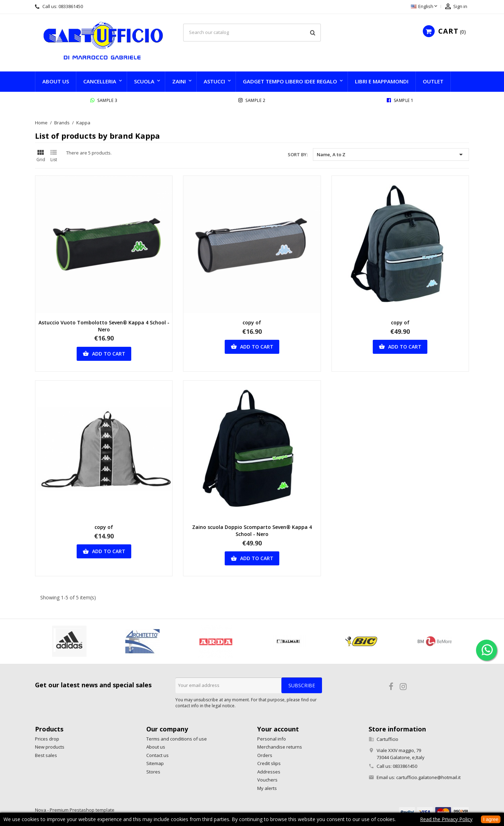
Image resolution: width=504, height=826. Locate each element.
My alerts (267, 788)
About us (56, 81)
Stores (153, 772)
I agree (491, 819)
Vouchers (267, 780)
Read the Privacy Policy (446, 819)
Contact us (157, 755)
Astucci (214, 81)
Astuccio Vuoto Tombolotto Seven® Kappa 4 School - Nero (104, 326)
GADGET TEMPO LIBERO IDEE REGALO (290, 81)
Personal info (272, 739)
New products (50, 747)
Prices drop (47, 739)
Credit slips (269, 763)
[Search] (252, 33)
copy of (252, 322)
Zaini (179, 81)
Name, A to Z (391, 154)
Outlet (433, 81)
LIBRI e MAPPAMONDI (382, 81)
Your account (278, 729)
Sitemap (155, 763)
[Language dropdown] (425, 7)
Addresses (269, 772)
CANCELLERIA (100, 81)
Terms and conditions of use (177, 739)
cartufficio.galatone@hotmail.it (428, 777)
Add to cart (104, 354)
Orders (265, 755)
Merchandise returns (280, 747)
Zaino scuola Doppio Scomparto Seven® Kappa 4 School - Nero (252, 531)
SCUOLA (144, 81)
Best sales (46, 755)
